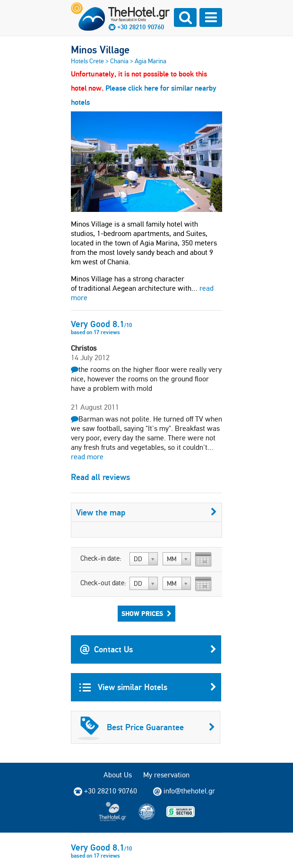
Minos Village (100, 50)
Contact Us (148, 649)
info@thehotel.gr (184, 791)
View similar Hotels (148, 687)
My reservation (166, 775)
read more (87, 457)
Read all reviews (100, 477)
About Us (118, 775)
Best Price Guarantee (146, 727)
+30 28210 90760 (141, 27)
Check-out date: (103, 583)
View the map (146, 512)
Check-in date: (101, 558)
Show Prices (146, 614)
